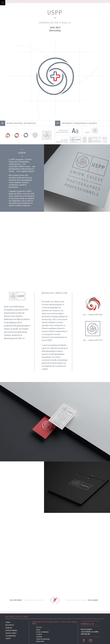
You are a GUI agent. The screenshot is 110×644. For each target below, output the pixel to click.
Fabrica (8, 623)
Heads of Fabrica (11, 633)
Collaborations (11, 636)
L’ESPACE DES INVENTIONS (43, 639)
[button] (3, 3)
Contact (8, 639)
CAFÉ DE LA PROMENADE (42, 632)
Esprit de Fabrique (11, 631)
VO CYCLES (39, 627)
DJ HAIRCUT (39, 634)
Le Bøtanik (39, 637)
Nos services (10, 625)
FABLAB (38, 630)
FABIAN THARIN (40, 641)
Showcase (9, 628)
